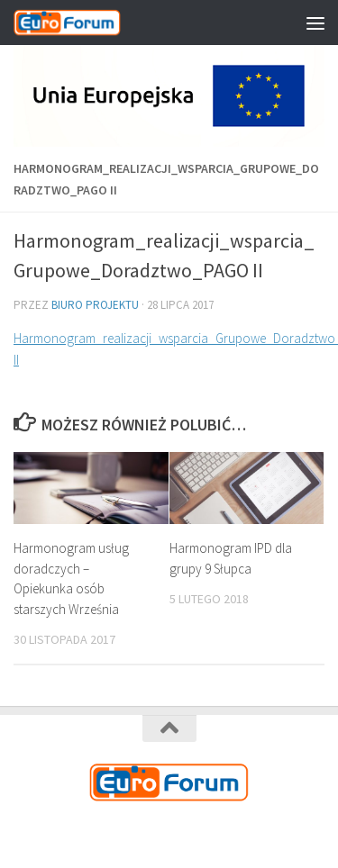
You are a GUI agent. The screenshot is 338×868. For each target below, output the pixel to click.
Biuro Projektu (95, 305)
